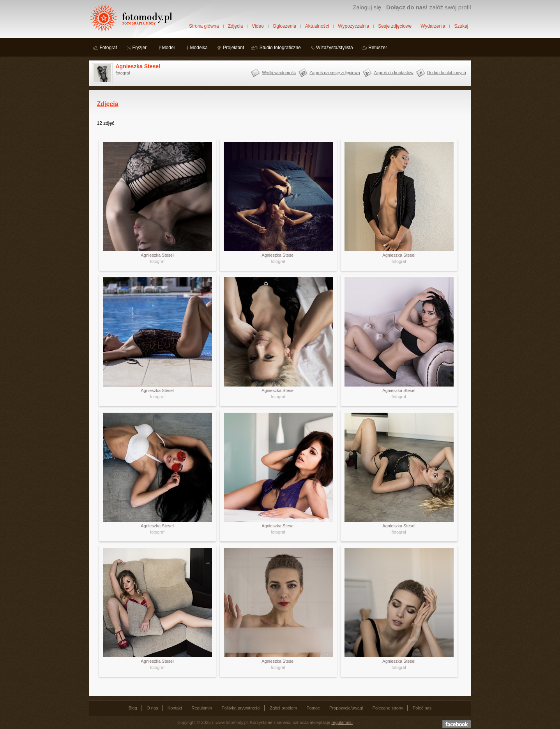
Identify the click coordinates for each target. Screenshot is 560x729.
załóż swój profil (428, 7)
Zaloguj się (367, 7)
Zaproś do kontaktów (394, 73)
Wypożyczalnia (353, 26)
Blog (133, 708)
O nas (152, 708)
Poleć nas (422, 708)
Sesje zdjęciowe (395, 26)
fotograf (157, 261)
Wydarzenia (433, 26)
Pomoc (313, 708)
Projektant (233, 48)
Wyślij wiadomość (279, 73)
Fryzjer (140, 48)
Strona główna (204, 26)
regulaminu (342, 722)
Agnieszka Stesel (138, 66)
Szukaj (461, 26)
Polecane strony (388, 708)
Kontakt (175, 708)
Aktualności (317, 26)
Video (258, 26)
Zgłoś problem (283, 708)
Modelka (199, 48)
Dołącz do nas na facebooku (457, 724)
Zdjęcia (236, 26)
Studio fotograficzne (280, 48)
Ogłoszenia (284, 26)
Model (169, 48)
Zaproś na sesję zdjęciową (335, 73)
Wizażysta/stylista (335, 48)
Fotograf (109, 48)
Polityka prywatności (241, 708)
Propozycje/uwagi (346, 708)
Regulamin (202, 708)
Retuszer (378, 48)
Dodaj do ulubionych (447, 73)
